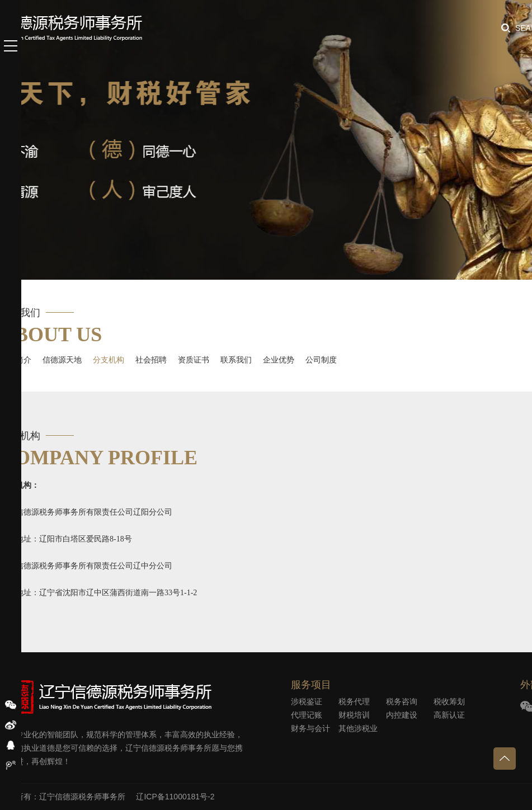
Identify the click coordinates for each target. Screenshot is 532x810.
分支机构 (109, 360)
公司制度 (321, 360)
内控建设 (402, 715)
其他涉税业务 (358, 729)
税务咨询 (402, 701)
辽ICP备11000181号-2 (175, 797)
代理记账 (307, 715)
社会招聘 (151, 360)
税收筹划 (449, 701)
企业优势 (279, 360)
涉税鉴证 (307, 701)
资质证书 (194, 360)
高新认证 (449, 715)
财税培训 (354, 715)
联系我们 (236, 360)
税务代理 (354, 701)
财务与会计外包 (310, 729)
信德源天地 (62, 360)
